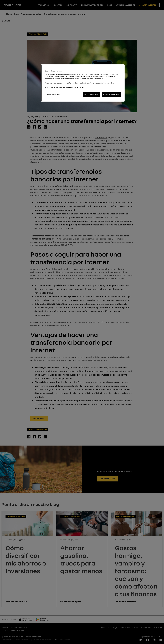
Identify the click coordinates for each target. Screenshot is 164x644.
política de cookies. (77, 87)
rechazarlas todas (91, 94)
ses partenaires (60, 74)
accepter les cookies (111, 94)
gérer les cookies (54, 94)
